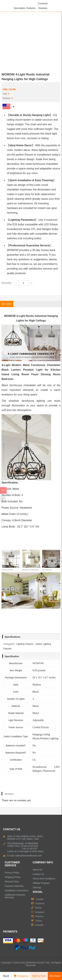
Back (5, 976)
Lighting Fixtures (25, 644)
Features (31, 8)
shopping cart (21, 977)
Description (20, 8)
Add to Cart (39, 976)
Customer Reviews (43, 6)
